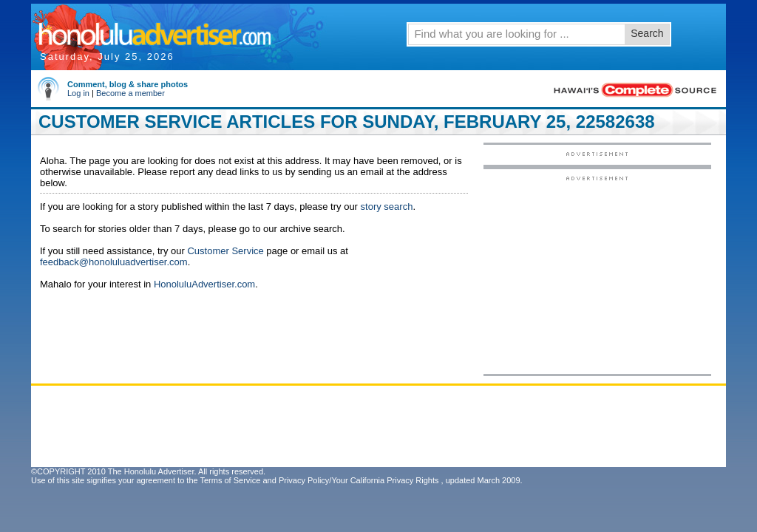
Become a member (130, 93)
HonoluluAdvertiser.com (204, 284)
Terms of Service (230, 480)
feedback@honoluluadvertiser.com (114, 262)
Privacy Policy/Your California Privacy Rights (359, 480)
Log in (78, 93)
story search (387, 207)
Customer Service (225, 251)
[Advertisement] (597, 274)
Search (647, 33)
